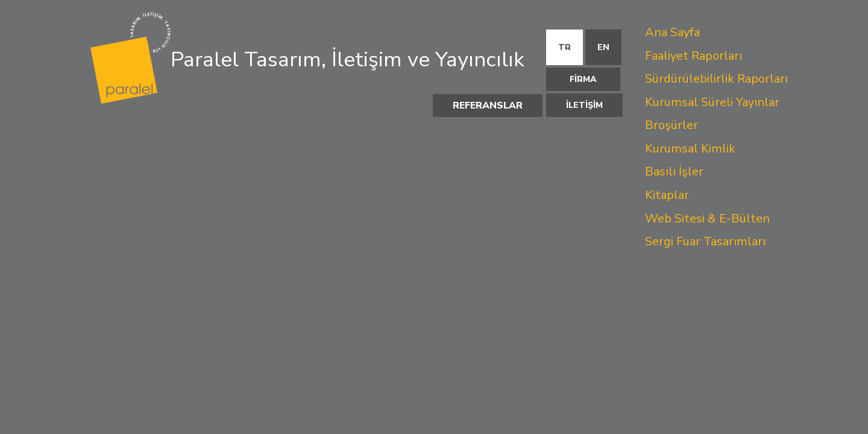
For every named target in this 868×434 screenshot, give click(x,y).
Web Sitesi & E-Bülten (707, 219)
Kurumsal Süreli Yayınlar (712, 102)
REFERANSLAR (488, 105)
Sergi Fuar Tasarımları (705, 241)
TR (565, 47)
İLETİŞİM (584, 105)
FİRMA (583, 79)
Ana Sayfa (672, 32)
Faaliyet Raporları (693, 56)
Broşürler (671, 125)
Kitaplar (667, 195)
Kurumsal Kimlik (690, 149)
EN (603, 47)
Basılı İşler (674, 171)
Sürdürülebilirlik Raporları (716, 79)
